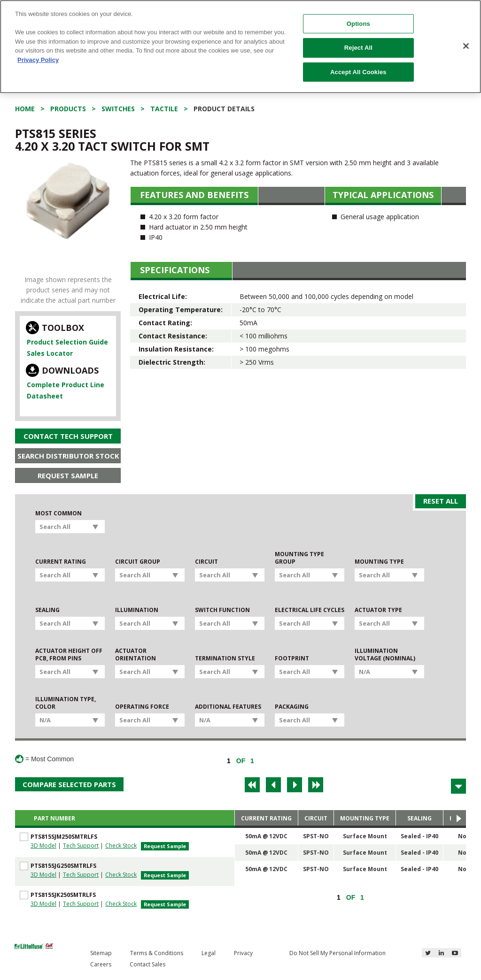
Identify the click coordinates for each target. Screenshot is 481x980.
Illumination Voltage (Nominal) (385, 655)
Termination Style (225, 658)
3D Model (43, 846)
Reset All (441, 501)
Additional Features (228, 707)
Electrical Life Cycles (310, 610)
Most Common (58, 513)
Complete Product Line (66, 385)
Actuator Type (378, 610)
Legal (209, 953)
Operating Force (142, 707)
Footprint (292, 658)
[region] (240, 47)
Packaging (292, 707)
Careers (101, 964)
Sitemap (101, 953)
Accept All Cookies (358, 72)
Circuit (206, 562)
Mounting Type (379, 562)
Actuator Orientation (136, 655)
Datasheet (45, 396)
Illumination (137, 610)
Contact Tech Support (68, 436)
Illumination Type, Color (66, 703)
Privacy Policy (38, 60)
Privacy (243, 953)
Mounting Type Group (299, 558)
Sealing (47, 610)
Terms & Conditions (157, 953)
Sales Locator (50, 353)
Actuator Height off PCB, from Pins (69, 655)
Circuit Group (138, 562)
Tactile (164, 109)
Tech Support (81, 846)
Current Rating (61, 562)
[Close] (466, 46)
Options (358, 24)
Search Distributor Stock (68, 456)
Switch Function (222, 610)
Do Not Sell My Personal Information (337, 953)
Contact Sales (147, 964)
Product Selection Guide (67, 342)
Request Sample (68, 475)
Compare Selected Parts (69, 784)
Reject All (358, 48)
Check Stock (121, 846)
